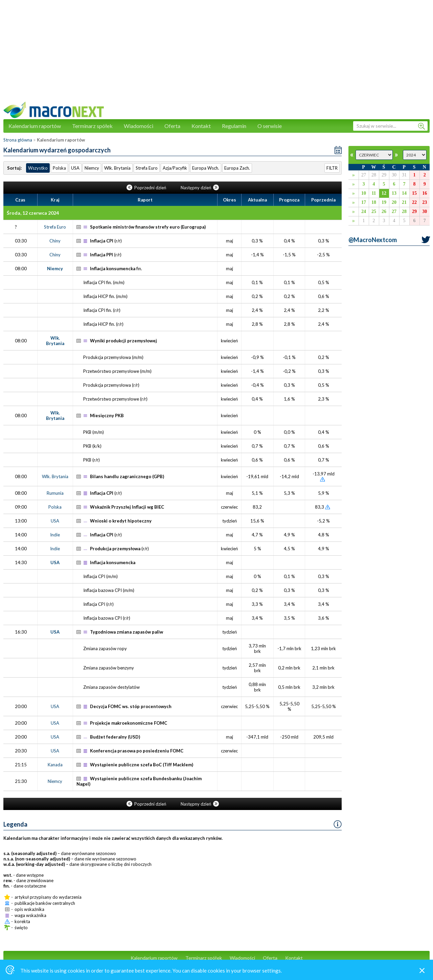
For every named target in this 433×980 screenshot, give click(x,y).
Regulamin (234, 126)
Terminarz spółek (92, 126)
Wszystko (38, 168)
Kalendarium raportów (35, 126)
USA (75, 168)
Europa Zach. (237, 168)
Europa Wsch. (206, 168)
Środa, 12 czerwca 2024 (33, 213)
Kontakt (201, 126)
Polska (59, 168)
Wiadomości (139, 126)
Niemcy (92, 168)
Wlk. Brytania (117, 168)
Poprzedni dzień (147, 188)
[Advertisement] (216, 54)
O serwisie (270, 126)
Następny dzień (200, 188)
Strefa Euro (147, 168)
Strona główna (18, 140)
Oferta (172, 126)
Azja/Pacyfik (175, 168)
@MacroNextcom (373, 240)
